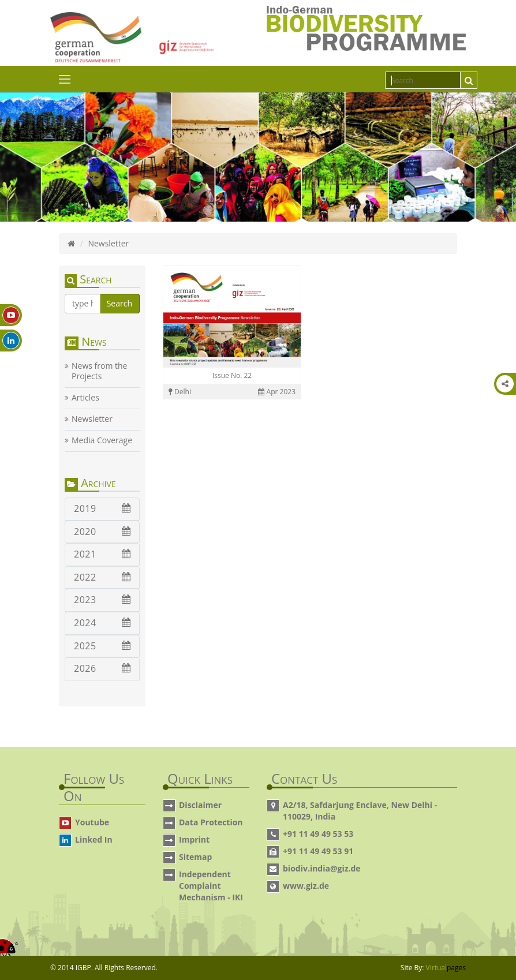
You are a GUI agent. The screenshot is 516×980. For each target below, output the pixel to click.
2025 (102, 646)
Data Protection (211, 822)
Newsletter (92, 419)
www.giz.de (306, 886)
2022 (102, 577)
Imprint (194, 839)
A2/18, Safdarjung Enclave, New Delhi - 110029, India (360, 811)
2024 (102, 623)
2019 (102, 508)
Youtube (92, 822)
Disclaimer (200, 805)
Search (119, 303)
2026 (102, 668)
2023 (102, 600)
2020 (102, 532)
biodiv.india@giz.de (322, 868)
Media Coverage (102, 440)
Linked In (94, 839)
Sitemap (195, 857)
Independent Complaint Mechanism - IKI (211, 886)
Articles (85, 398)
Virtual (446, 968)
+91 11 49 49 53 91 (318, 851)
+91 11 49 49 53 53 (318, 834)
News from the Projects (99, 371)
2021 (102, 554)
